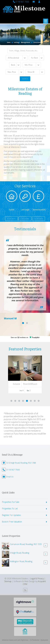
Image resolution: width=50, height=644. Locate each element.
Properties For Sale (11, 502)
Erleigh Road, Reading (20, 553)
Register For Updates (11, 515)
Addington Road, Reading (21, 561)
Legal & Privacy (37, 579)
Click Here (11, 219)
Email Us (10, 477)
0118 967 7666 (21, 2)
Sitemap (8, 581)
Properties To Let (10, 509)
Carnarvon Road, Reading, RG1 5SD (26, 544)
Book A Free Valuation (12, 522)
